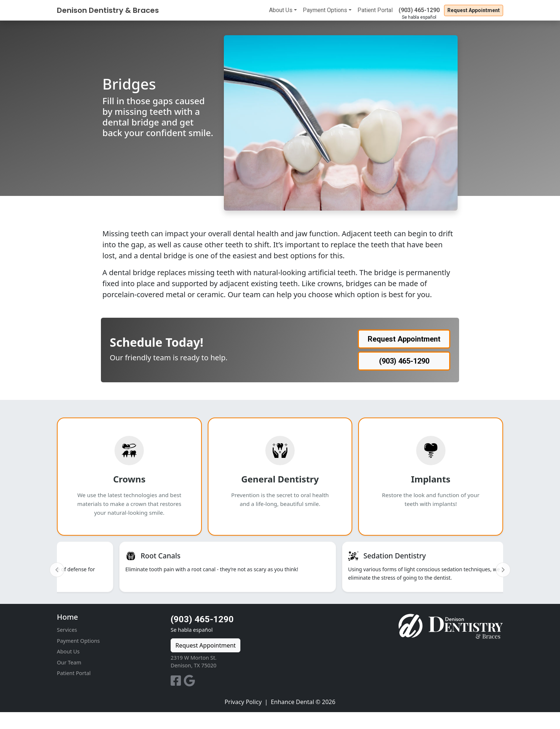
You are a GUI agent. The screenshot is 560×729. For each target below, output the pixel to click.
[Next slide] (503, 578)
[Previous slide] (57, 578)
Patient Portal (375, 10)
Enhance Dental (292, 719)
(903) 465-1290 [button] (404, 361)
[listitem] (120, 575)
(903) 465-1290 (419, 10)
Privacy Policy (243, 719)
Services (67, 647)
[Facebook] (177, 700)
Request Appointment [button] (474, 10)
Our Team (69, 679)
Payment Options (325, 10)
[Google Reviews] (190, 700)
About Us (281, 10)
